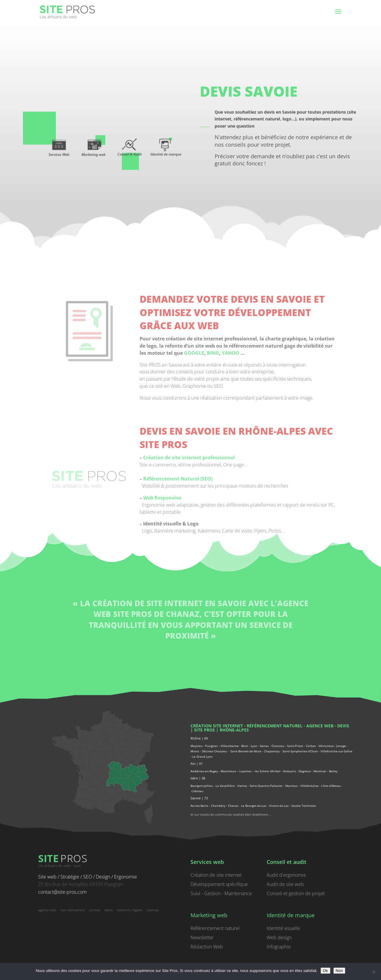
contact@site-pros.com (62, 892)
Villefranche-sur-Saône (337, 751)
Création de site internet (216, 875)
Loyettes (245, 771)
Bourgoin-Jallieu (202, 786)
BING (213, 458)
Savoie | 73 (199, 798)
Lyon (254, 746)
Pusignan (211, 746)
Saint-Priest (295, 746)
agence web (320, 726)
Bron (245, 746)
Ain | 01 (197, 763)
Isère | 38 (198, 778)
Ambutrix (289, 771)
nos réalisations (73, 910)
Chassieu (278, 746)
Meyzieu (196, 746)
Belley (333, 771)
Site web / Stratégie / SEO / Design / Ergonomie (88, 877)
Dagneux (305, 771)
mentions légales (130, 910)
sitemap (153, 910)
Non (339, 971)
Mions (195, 751)
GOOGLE (194, 458)
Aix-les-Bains (199, 806)
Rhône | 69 (199, 738)
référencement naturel (275, 726)
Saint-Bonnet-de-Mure (246, 751)
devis (343, 726)
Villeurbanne (230, 746)
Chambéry (218, 806)
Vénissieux (326, 746)
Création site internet (217, 726)
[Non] (374, 972)
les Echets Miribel (268, 771)
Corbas (311, 746)
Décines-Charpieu (214, 751)
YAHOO (231, 458)
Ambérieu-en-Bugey (205, 771)
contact (95, 910)
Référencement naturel (215, 928)
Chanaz (233, 806)
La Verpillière (225, 786)
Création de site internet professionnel (189, 563)
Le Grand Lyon (202, 757)
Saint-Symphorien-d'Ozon (300, 751)
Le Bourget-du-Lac (254, 806)
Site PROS (204, 730)
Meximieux (228, 771)
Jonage (341, 746)
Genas (264, 746)
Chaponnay (272, 751)
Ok (325, 971)
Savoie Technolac (304, 806)
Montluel (320, 771)
